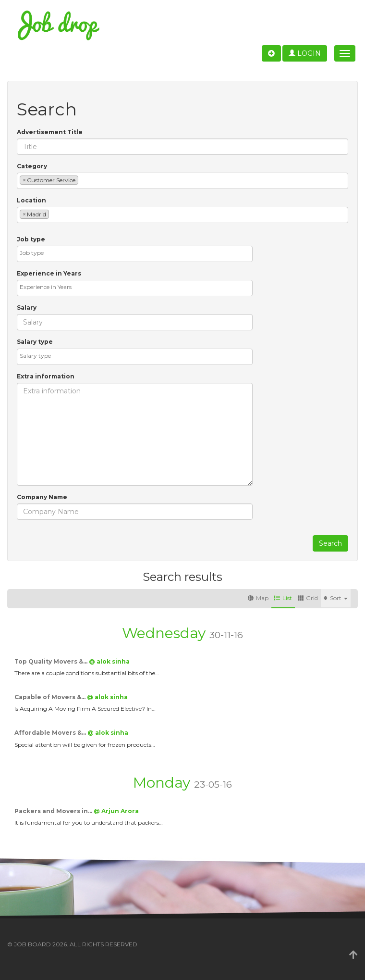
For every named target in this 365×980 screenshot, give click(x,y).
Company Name (42, 497)
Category (32, 166)
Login (305, 53)
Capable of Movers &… (51, 697)
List (283, 598)
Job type (31, 239)
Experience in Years (49, 273)
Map (258, 598)
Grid (308, 598)
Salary (27, 308)
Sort (336, 598)
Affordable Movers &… (51, 733)
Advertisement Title (50, 132)
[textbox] (83, 180)
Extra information (46, 376)
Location (31, 200)
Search (330, 543)
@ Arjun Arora (116, 811)
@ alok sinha (109, 661)
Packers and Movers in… (54, 811)
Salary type (35, 342)
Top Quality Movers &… (52, 661)
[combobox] (182, 181)
